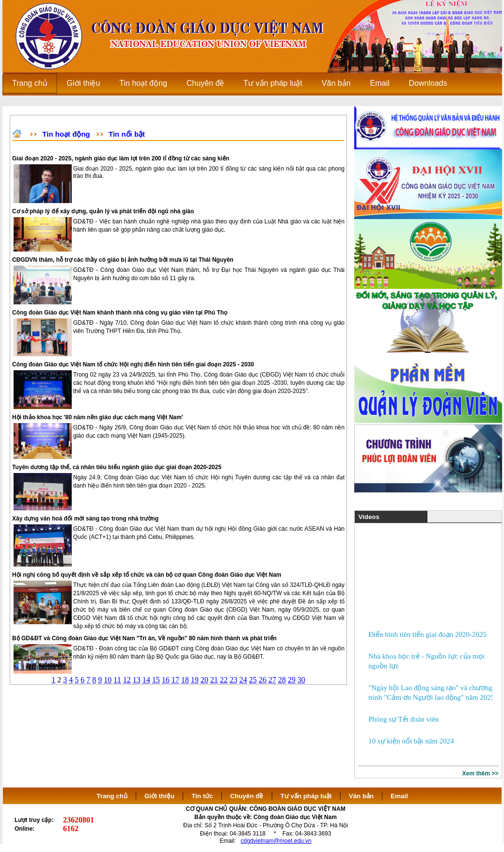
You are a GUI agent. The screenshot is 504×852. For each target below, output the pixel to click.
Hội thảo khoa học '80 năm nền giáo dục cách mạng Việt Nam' (98, 417)
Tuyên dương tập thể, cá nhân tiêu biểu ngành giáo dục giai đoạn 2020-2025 (117, 467)
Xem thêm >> (480, 773)
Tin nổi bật (127, 134)
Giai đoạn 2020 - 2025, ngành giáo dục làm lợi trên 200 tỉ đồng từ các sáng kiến (121, 158)
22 (224, 680)
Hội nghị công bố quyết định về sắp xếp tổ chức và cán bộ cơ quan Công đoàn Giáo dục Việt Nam (147, 575)
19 (195, 680)
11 (117, 680)
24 (243, 680)
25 (253, 680)
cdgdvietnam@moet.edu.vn (276, 841)
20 (205, 680)
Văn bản (362, 796)
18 (185, 680)
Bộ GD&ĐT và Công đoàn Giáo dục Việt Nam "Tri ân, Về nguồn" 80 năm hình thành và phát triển (144, 638)
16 (166, 680)
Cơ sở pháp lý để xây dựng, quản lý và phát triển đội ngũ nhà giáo (103, 211)
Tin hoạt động (66, 134)
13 (137, 680)
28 (282, 680)
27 (272, 680)
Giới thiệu (159, 796)
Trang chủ (112, 796)
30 (301, 680)
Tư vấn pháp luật (306, 796)
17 (175, 680)
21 (214, 680)
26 (263, 680)
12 (127, 680)
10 (108, 680)
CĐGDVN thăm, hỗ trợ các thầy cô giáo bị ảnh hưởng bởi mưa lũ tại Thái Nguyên (123, 260)
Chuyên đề (247, 796)
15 (156, 680)
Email (399, 796)
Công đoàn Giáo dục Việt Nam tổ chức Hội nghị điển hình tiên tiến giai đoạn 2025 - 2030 (133, 364)
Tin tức (202, 796)
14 (146, 680)
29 (292, 680)
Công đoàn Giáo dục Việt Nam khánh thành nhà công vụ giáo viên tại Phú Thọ (120, 313)
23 (234, 680)
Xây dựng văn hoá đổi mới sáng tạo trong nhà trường (85, 519)
